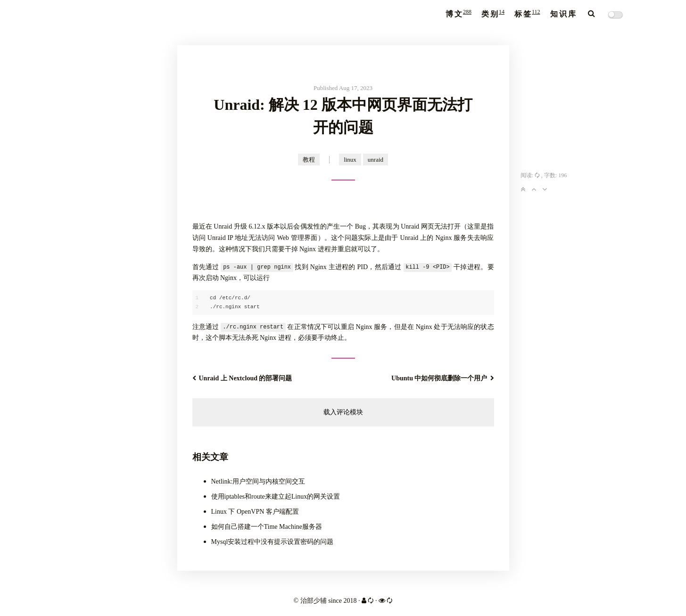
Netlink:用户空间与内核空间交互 (258, 481)
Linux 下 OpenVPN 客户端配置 (255, 512)
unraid (376, 160)
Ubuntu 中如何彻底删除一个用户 (442, 378)
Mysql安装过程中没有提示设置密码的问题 (273, 542)
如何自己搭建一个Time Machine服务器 (267, 527)
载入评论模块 (343, 412)
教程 (309, 160)
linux (350, 160)
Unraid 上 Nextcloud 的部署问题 (242, 378)
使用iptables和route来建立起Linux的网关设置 (276, 497)
